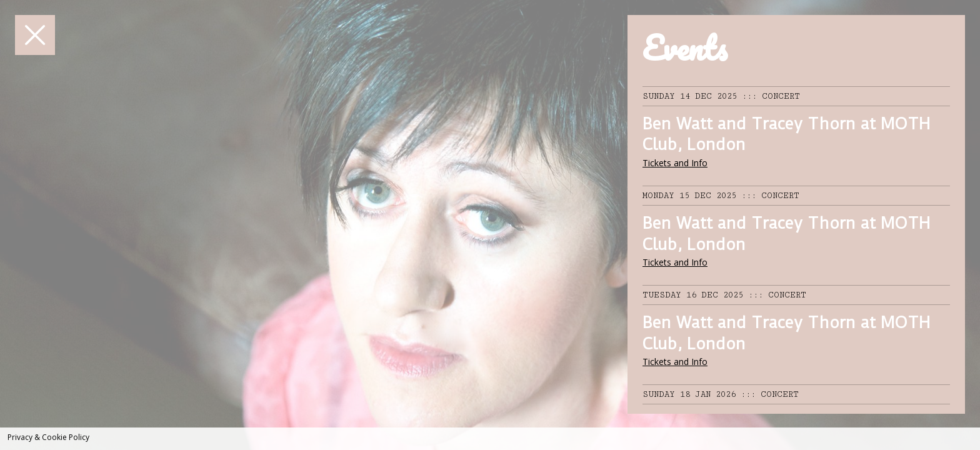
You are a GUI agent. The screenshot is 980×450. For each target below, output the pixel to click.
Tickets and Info (675, 163)
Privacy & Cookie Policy (48, 437)
